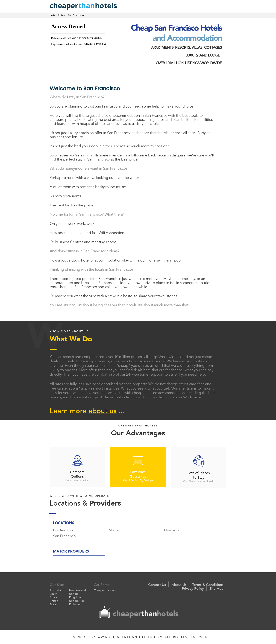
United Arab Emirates (77, 603)
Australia (55, 590)
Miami (114, 530)
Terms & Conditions (208, 585)
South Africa (53, 596)
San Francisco (76, 15)
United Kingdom (75, 596)
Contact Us (157, 585)
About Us (179, 585)
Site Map (216, 589)
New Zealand (77, 590)
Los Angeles (63, 530)
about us (103, 411)
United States (57, 15)
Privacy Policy (193, 589)
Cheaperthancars (105, 590)
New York (172, 530)
